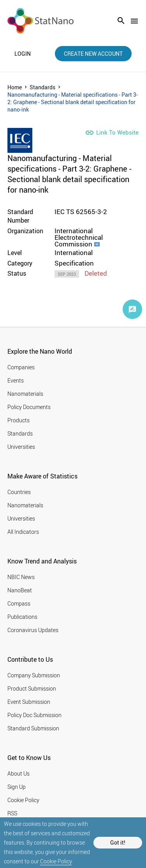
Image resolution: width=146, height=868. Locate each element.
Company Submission (34, 675)
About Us (18, 773)
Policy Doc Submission (34, 715)
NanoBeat (20, 590)
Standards (42, 87)
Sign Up (17, 787)
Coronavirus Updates (33, 630)
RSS (12, 813)
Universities (21, 447)
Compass (19, 603)
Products (18, 420)
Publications (22, 617)
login (23, 54)
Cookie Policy (56, 861)
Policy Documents (29, 407)
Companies (21, 367)
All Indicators (23, 532)
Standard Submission (33, 728)
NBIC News (21, 577)
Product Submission (32, 688)
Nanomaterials (25, 394)
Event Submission (29, 702)
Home (15, 87)
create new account (93, 54)
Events (16, 380)
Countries (19, 492)
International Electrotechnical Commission (79, 237)
